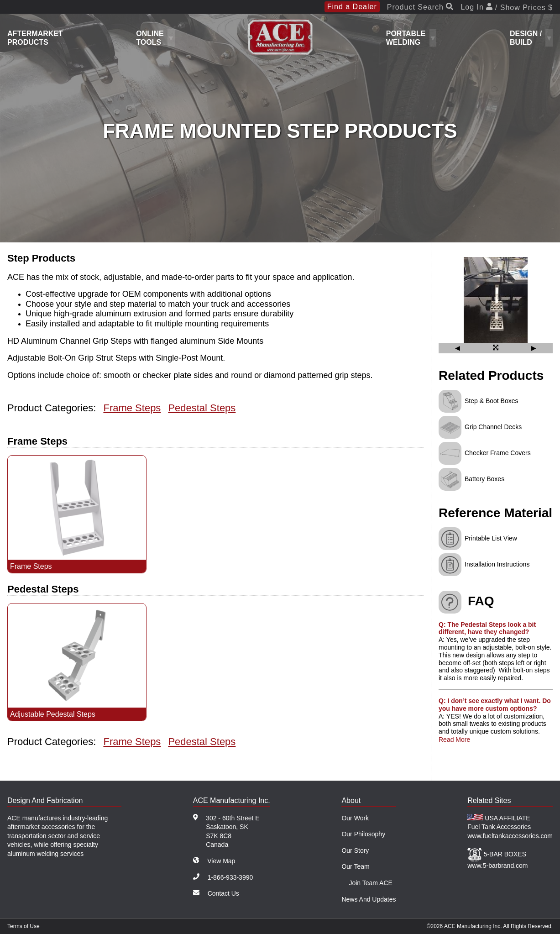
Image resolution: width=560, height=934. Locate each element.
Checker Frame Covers (498, 453)
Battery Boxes (484, 479)
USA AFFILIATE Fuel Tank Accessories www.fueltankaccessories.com (510, 827)
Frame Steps (132, 408)
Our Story (355, 850)
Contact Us (223, 893)
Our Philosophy (363, 834)
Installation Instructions (497, 564)
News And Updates (369, 899)
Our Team (355, 866)
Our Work (355, 818)
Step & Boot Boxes (492, 401)
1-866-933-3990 (230, 877)
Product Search (420, 7)
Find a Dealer (352, 7)
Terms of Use (24, 926)
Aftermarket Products (35, 38)
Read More (454, 740)
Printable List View (491, 538)
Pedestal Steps (202, 408)
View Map (221, 861)
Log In (507, 7)
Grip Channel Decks (493, 427)
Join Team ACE (370, 883)
